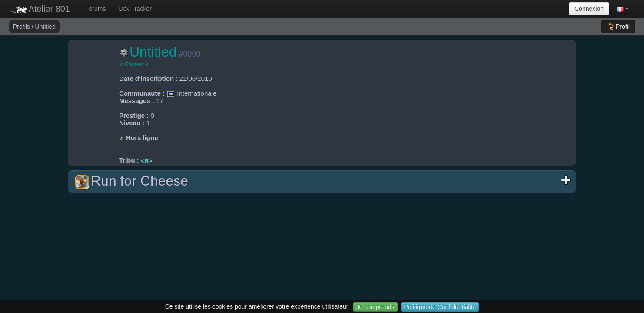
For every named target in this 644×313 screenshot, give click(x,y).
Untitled (45, 27)
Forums (95, 9)
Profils (22, 27)
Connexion (589, 9)
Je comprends (375, 307)
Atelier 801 (39, 9)
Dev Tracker (135, 9)
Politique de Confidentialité (440, 307)
